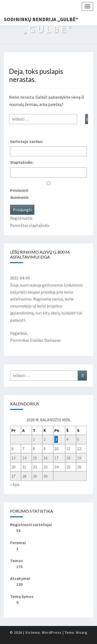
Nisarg (82, 632)
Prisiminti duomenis (19, 194)
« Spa (15, 484)
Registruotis (21, 218)
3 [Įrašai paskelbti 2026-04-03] (56, 439)
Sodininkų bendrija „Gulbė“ (41, 19)
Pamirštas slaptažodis (30, 225)
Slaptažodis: (22, 162)
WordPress (52, 632)
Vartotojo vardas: (27, 141)
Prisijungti (22, 210)
